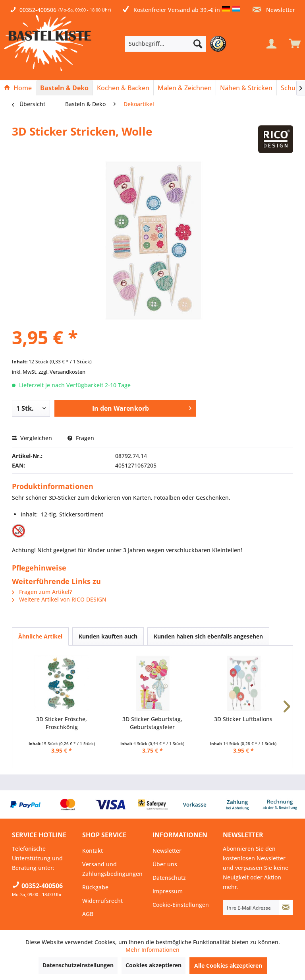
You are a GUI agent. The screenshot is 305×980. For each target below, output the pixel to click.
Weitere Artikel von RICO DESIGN (59, 599)
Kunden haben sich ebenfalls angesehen (208, 636)
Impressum (168, 891)
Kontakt (93, 851)
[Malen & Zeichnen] (185, 88)
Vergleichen (32, 438)
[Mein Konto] (271, 44)
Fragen (81, 438)
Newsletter (274, 10)
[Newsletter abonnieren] (286, 907)
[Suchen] (198, 44)
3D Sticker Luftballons (243, 719)
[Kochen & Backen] (123, 88)
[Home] (18, 88)
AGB (88, 914)
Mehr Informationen (152, 950)
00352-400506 (38, 10)
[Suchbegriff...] (166, 44)
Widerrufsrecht (102, 901)
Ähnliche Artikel (40, 636)
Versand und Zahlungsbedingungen (112, 869)
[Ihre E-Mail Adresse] (251, 907)
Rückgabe (95, 887)
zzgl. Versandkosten (62, 372)
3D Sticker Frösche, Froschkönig (62, 723)
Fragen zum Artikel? (42, 592)
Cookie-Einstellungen (181, 905)
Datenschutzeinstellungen (78, 965)
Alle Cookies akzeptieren (228, 965)
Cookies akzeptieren (153, 965)
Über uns (165, 864)
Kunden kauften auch (108, 636)
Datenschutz (169, 878)
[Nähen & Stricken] (246, 88)
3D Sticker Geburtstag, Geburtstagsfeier (152, 723)
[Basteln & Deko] (64, 88)
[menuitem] (178, 44)
